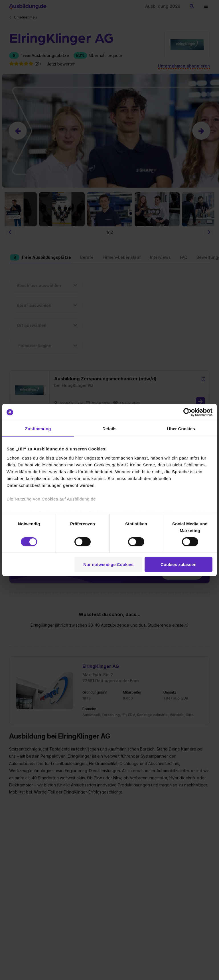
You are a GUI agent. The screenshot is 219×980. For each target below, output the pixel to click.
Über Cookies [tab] (181, 429)
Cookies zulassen (179, 564)
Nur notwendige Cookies (108, 564)
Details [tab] (109, 429)
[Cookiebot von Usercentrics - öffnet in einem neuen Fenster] (187, 412)
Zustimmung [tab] (38, 429)
